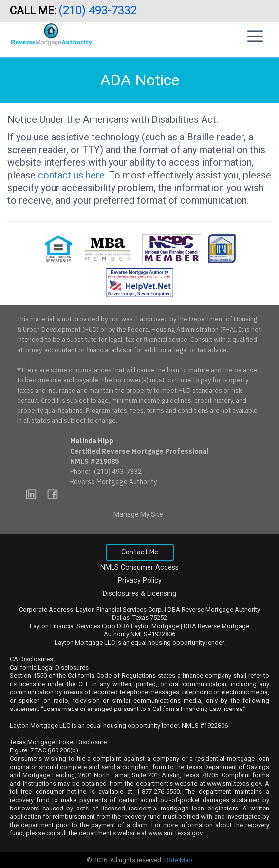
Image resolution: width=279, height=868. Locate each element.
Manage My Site (138, 514)
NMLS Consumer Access (139, 567)
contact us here (71, 175)
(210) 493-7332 (99, 10)
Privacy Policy (140, 581)
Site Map (180, 860)
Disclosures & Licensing (139, 594)
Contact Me (140, 552)
